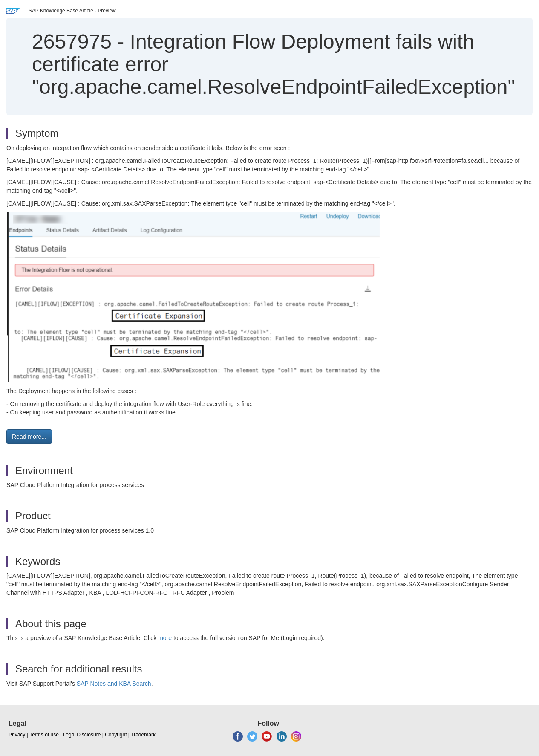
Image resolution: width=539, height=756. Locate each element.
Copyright (116, 735)
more (165, 638)
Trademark (143, 735)
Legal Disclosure (82, 735)
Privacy (17, 735)
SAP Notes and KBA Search (114, 684)
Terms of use (44, 735)
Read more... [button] (29, 437)
